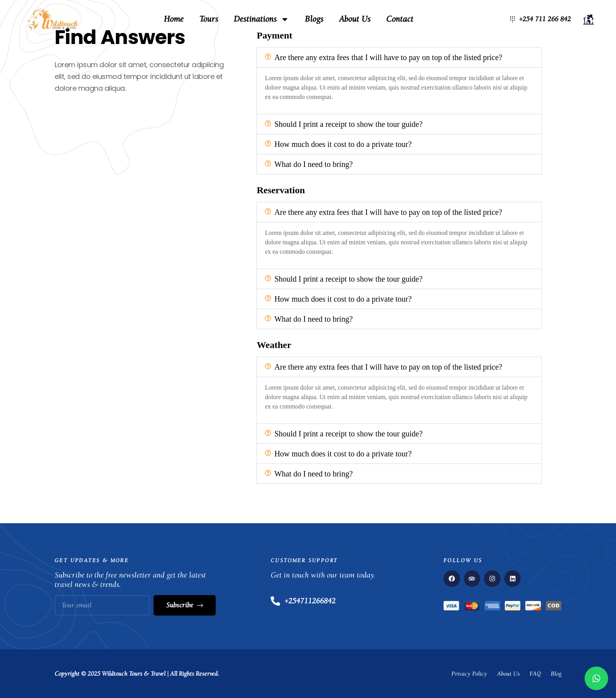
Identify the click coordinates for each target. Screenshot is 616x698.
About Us (355, 19)
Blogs (314, 19)
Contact (400, 19)
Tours (209, 19)
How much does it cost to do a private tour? (343, 144)
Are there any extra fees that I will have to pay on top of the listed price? (388, 57)
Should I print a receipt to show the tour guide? (348, 124)
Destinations (261, 19)
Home (174, 19)
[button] (399, 57)
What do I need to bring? (313, 164)
